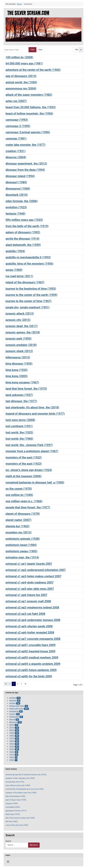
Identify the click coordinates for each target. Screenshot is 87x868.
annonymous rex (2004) (21, 88)
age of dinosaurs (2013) (21, 76)
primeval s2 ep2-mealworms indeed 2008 (32, 607)
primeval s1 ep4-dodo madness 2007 (30, 582)
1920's (12, 752)
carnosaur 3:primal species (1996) (28, 132)
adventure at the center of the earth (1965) (33, 70)
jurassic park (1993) (19, 339)
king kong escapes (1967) (22, 382)
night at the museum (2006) (24, 476)
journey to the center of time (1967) (28, 301)
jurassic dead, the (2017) (22, 326)
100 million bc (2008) (19, 57)
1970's (12, 738)
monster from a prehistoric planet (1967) (32, 451)
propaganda (14, 711)
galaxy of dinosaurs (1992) (23, 232)
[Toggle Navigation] (8, 862)
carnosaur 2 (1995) (18, 126)
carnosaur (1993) (17, 120)
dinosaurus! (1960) (18, 189)
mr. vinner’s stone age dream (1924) (29, 470)
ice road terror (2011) (19, 276)
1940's (12, 746)
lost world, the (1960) (19, 439)
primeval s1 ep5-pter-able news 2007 (30, 589)
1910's (12, 755)
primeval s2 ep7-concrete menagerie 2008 (33, 639)
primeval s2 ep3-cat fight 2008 (25, 614)
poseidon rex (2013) (19, 532)
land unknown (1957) (19, 395)
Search (8, 841)
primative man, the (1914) (22, 557)
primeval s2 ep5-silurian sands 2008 (29, 626)
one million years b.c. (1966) (24, 501)
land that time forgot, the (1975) (26, 389)
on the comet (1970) (19, 489)
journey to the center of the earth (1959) (31, 295)
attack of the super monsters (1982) (29, 95)
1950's (12, 744)
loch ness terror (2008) (20, 420)
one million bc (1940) (19, 495)
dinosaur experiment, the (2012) (26, 164)
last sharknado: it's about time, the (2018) (32, 407)
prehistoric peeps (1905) (21, 551)
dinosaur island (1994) (20, 176)
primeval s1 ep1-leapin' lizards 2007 (29, 564)
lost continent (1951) (19, 426)
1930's (12, 749)
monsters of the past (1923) (24, 464)
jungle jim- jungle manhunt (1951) (28, 307)
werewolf (13, 700)
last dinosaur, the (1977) (21, 401)
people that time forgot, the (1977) (28, 507)
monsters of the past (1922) (24, 457)
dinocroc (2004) (16, 157)
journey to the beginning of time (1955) (31, 289)
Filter (33, 50)
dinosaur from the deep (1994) (25, 170)
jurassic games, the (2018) (23, 332)
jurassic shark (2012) (19, 351)
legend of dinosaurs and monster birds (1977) (35, 414)
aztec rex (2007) (16, 101)
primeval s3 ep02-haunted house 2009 (30, 651)
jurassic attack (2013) (20, 314)
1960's (12, 741)
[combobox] (17, 845)
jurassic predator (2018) (21, 345)
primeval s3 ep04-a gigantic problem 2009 (33, 664)
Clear (40, 50)
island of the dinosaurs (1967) (25, 282)
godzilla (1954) (15, 251)
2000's (12, 730)
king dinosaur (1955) (19, 364)
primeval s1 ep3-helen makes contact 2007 (33, 576)
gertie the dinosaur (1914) (22, 239)
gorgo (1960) (14, 270)
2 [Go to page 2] (18, 684)
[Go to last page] (25, 684)
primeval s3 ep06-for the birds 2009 (29, 676)
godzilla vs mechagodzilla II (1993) (28, 257)
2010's (12, 728)
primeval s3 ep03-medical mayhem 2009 (32, 657)
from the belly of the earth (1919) (27, 226)
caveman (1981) (16, 139)
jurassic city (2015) (18, 320)
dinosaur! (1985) (16, 182)
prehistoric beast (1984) (21, 545)
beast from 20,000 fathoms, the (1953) (31, 107)
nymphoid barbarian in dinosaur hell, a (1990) (35, 482)
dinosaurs (13, 722)
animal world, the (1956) (21, 82)
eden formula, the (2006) (22, 201)
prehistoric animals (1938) (23, 539)
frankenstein (14, 717)
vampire (12, 703)
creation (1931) (16, 151)
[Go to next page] (21, 684)
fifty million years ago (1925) (24, 220)
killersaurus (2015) (18, 357)
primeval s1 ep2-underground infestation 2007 (36, 570)
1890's (12, 760)
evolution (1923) (16, 207)
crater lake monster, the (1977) (25, 145)
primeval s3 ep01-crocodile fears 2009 (31, 645)
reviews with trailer (17, 706)
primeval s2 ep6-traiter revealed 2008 (30, 632)
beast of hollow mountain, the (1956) (29, 113)
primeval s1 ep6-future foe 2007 (26, 595)
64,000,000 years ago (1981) (24, 63)
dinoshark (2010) (17, 195)
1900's (12, 757)
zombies (13, 698)
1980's (12, 736)
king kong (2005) (17, 376)
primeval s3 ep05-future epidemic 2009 (31, 670)
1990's (12, 733)
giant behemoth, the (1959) (23, 245)
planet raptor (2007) (18, 520)
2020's (12, 725)
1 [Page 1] (14, 684)
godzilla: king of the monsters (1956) (29, 264)
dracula (12, 719)
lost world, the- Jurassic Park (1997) (29, 445)
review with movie (16, 709)
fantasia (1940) (15, 214)
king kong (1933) (17, 370)
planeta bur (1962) (18, 526)
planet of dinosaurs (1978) (23, 514)
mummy (12, 714)
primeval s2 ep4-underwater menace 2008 (33, 620)
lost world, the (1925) (19, 432)
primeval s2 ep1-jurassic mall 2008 (28, 601)
